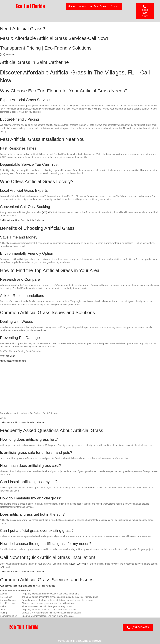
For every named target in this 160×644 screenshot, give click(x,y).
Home (71, 6)
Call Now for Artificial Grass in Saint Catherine (22, 220)
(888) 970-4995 (7, 54)
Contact (115, 6)
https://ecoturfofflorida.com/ (13, 361)
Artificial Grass (98, 6)
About (82, 6)
